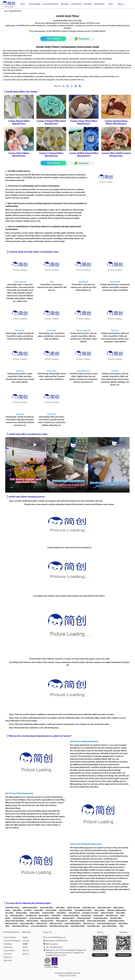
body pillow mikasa (78, 926)
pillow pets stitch (56, 923)
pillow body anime (104, 907)
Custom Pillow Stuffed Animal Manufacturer (116, 154)
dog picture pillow (66, 910)
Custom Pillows (76, 4)
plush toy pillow (32, 921)
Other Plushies (99, 4)
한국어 (25, 947)
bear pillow (9, 913)
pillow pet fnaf (42, 923)
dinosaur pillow (21, 913)
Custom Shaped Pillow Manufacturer (19, 122)
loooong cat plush (47, 921)
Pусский (26, 941)
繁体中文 (26, 954)
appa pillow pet (74, 913)
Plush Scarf (8, 957)
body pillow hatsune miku (59, 926)
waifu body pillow (17, 915)
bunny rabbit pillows (110, 926)
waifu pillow (60, 907)
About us (121, 4)
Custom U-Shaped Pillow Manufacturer (51, 154)
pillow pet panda (11, 923)
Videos (111, 4)
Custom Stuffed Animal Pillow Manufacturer (84, 154)
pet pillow (28, 910)
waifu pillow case (89, 907)
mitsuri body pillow (27, 923)
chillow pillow (35, 913)
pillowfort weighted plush (116, 910)
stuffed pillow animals (116, 921)
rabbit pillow (56, 915)
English (25, 937)
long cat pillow (51, 910)
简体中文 (26, 951)
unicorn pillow (99, 910)
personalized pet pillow (83, 910)
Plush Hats (8, 961)
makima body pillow (52, 918)
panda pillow (39, 910)
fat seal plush (86, 915)
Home (23, 4)
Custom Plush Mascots (51, 4)
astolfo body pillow (20, 918)
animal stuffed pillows (73, 923)
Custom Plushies (35, 4)
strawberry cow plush (90, 913)
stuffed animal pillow (30, 907)
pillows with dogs (74, 907)
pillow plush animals (77, 921)
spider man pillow (107, 913)
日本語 (25, 944)
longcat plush (98, 915)
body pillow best (112, 915)
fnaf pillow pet (31, 915)
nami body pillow (68, 918)
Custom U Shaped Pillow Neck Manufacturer (51, 122)
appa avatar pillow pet (20, 926)
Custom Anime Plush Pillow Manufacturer (84, 122)
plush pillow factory (12, 907)
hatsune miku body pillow (15, 921)
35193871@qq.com (58, 937)
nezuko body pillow (100, 918)
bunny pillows (44, 915)
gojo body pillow (116, 918)
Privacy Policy (71, 976)
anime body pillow (47, 907)
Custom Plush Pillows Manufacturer (19, 154)
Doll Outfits (88, 4)
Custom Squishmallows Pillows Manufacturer (116, 122)
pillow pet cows (89, 923)
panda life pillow (48, 913)
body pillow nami (93, 926)
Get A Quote (53, 39)
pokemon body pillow (71, 915)
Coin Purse (8, 954)
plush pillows (61, 913)
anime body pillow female (107, 923)
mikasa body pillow (84, 918)
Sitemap (62, 976)
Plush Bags (65, 4)
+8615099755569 (61, 941)
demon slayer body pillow (96, 921)
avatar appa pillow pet (39, 926)
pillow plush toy (62, 921)
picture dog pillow (36, 918)
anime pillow (17, 910)
